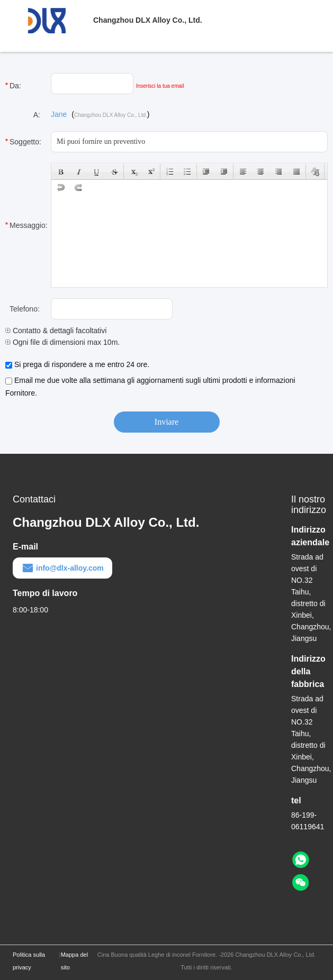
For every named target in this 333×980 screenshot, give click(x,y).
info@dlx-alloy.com (62, 568)
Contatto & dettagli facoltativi (56, 331)
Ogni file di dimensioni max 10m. (62, 342)
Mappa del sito (74, 961)
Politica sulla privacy (29, 961)
